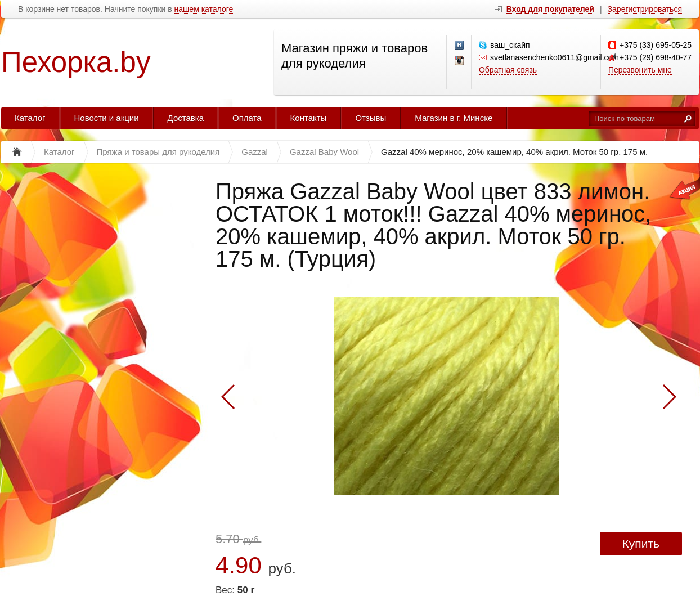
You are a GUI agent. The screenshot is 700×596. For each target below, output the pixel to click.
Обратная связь (508, 70)
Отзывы (371, 118)
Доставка (186, 118)
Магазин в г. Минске (454, 118)
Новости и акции (107, 118)
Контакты (309, 118)
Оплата (247, 118)
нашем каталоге (204, 9)
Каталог (30, 118)
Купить (641, 543)
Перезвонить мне (640, 70)
